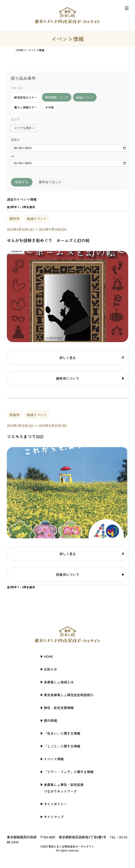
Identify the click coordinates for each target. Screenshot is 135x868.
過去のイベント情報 (22, 201)
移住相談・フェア (57, 97)
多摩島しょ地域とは (59, 683)
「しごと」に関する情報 (62, 747)
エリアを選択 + (24, 128)
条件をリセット (50, 183)
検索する (22, 183)
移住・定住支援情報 (59, 709)
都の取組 (50, 722)
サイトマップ (54, 818)
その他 (49, 107)
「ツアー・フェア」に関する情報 (69, 773)
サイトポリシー (55, 805)
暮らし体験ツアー (26, 107)
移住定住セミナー (26, 97)
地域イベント (85, 97)
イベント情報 (54, 760)
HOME (20, 50)
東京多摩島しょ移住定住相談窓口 (69, 696)
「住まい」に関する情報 (62, 734)
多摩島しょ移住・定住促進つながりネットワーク (64, 789)
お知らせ (50, 670)
